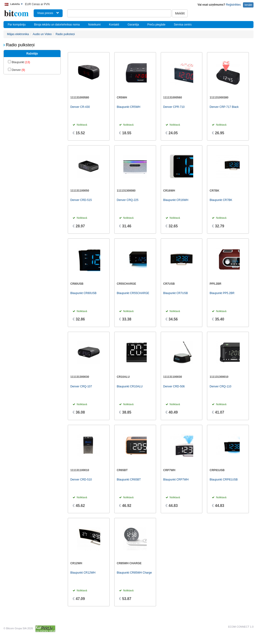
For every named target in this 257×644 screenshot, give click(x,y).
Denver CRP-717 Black (224, 107)
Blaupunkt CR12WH (83, 573)
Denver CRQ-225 (128, 200)
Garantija (133, 25)
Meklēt (180, 13)
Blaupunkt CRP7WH (176, 480)
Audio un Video (42, 34)
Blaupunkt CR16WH (176, 200)
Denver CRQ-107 (81, 386)
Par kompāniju (17, 25)
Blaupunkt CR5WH (129, 107)
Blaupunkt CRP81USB (224, 480)
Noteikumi (94, 25)
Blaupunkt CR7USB (176, 293)
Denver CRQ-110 (220, 386)
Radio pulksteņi (65, 34)
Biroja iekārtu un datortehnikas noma (57, 25)
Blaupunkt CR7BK (221, 200)
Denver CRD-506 (174, 386)
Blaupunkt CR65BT (129, 480)
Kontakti (114, 25)
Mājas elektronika (18, 34)
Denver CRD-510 (81, 480)
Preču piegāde (156, 25)
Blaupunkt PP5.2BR (222, 293)
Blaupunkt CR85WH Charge (134, 573)
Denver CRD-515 (81, 200)
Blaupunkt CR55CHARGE (133, 293)
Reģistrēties (233, 5)
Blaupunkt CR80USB (83, 293)
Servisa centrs (183, 25)
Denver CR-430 (80, 107)
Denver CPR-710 (174, 107)
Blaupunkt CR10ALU (130, 386)
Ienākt (248, 5)
